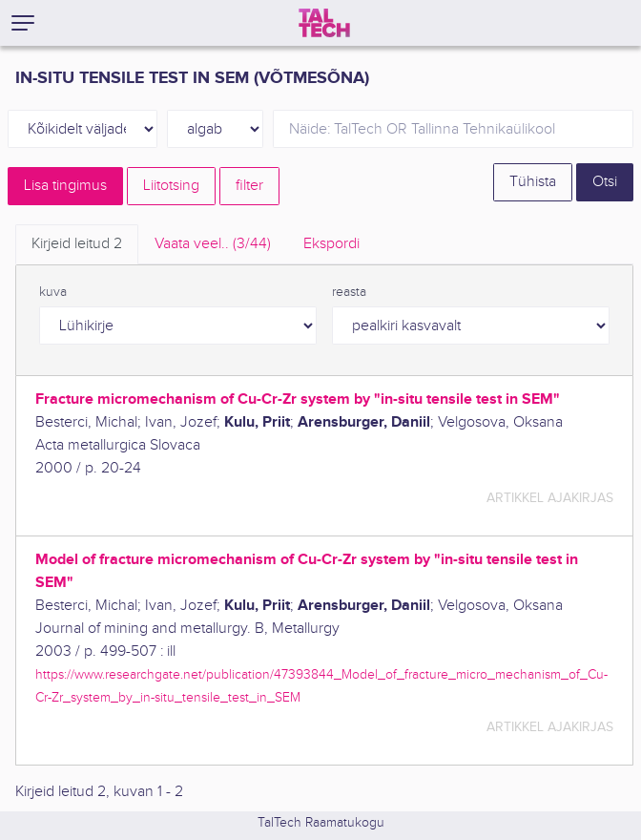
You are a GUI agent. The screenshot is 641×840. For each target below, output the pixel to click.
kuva (53, 292)
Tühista (533, 182)
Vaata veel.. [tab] (213, 244)
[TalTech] (324, 23)
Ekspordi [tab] (331, 244)
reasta (349, 292)
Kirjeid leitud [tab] (77, 244)
